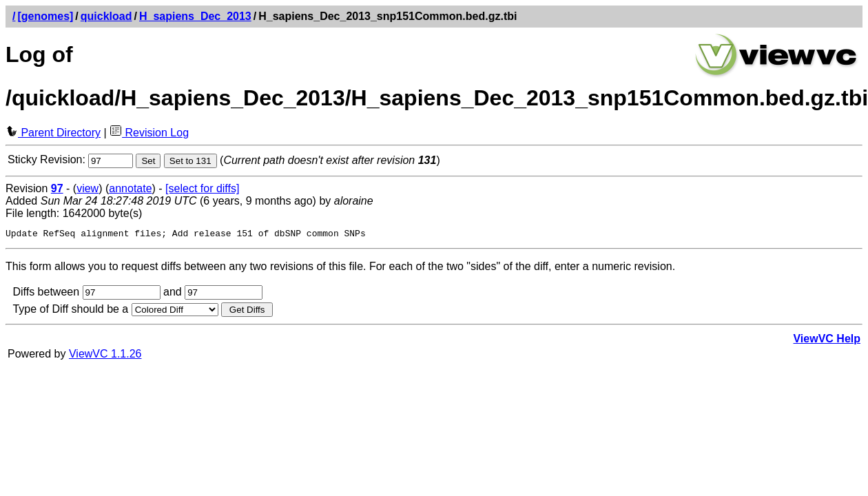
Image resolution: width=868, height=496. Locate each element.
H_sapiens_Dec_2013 (195, 16)
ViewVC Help (827, 341)
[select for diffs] (202, 188)
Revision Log (149, 133)
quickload (106, 16)
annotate (130, 188)
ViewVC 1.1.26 (105, 356)
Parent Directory (53, 133)
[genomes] (45, 16)
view (87, 188)
